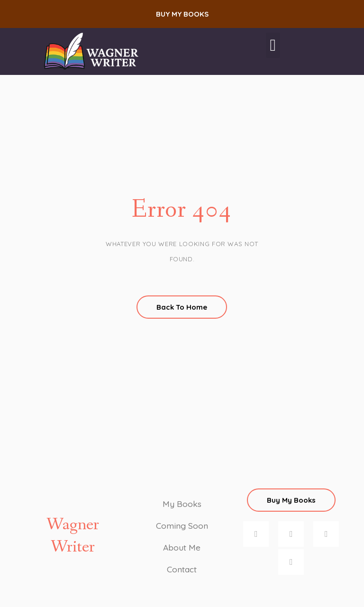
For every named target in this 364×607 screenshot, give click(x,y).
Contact (182, 569)
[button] (182, 14)
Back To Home (182, 307)
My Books (182, 503)
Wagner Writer (73, 536)
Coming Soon (182, 525)
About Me (182, 547)
